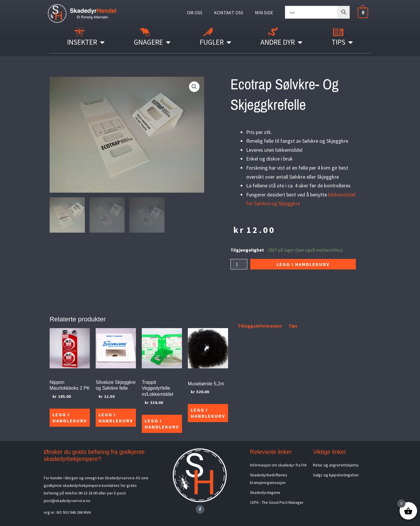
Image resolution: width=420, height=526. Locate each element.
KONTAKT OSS (229, 13)
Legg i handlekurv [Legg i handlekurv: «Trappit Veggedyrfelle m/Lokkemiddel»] (162, 424)
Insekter (86, 42)
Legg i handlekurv (303, 264)
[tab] (231, 327)
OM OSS (195, 13)
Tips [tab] (293, 326)
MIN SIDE (264, 13)
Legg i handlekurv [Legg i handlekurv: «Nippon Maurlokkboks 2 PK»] (70, 418)
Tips (342, 42)
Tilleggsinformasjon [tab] (260, 326)
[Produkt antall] (239, 264)
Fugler (216, 42)
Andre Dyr (281, 42)
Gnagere (152, 42)
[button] (194, 87)
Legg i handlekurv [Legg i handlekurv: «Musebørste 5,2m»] (208, 413)
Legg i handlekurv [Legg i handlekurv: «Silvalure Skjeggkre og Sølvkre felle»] (116, 418)
